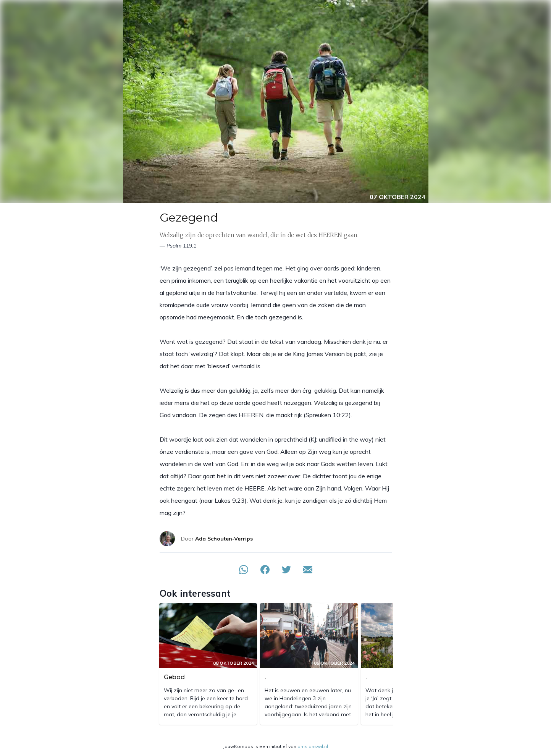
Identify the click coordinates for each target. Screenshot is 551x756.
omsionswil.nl (313, 746)
